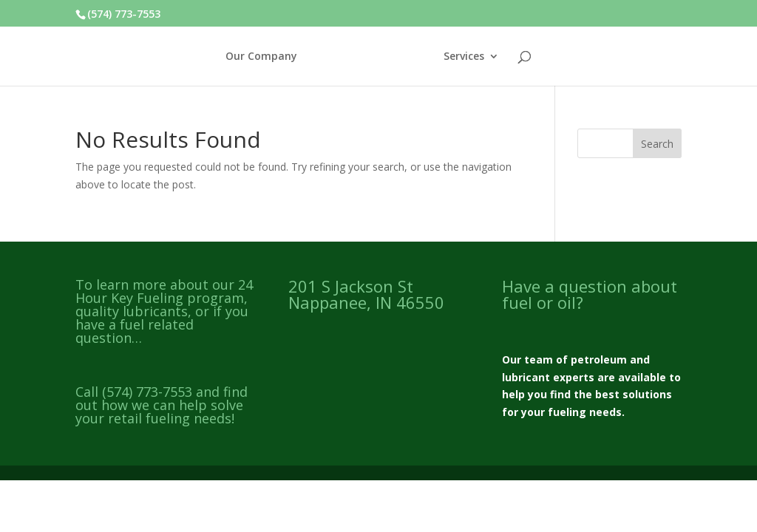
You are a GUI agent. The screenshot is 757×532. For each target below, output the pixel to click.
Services (464, 57)
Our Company (261, 57)
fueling (567, 412)
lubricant (526, 377)
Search (657, 144)
